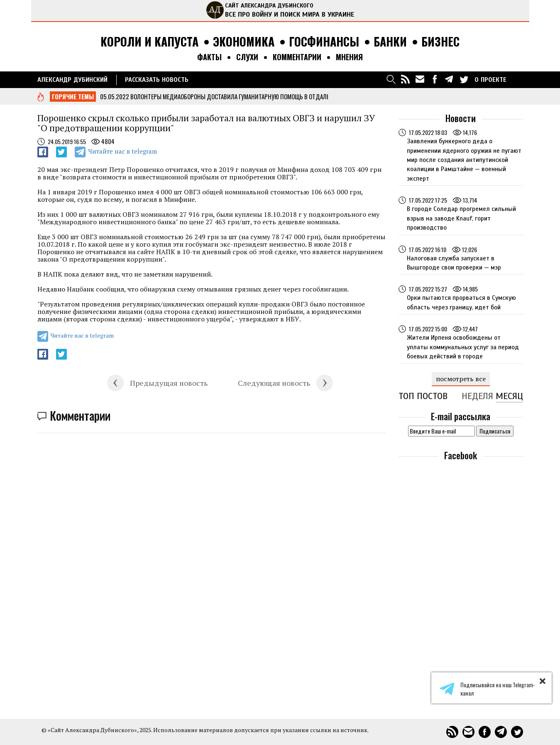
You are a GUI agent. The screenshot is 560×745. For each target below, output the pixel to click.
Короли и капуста (149, 42)
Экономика (244, 42)
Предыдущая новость (169, 383)
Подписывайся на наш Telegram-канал (487, 689)
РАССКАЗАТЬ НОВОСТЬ (157, 80)
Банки (390, 42)
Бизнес (440, 42)
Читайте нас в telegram (122, 151)
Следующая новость (274, 383)
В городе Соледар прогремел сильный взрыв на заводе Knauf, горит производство (461, 218)
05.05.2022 (115, 96)
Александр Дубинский (72, 80)
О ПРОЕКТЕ (490, 80)
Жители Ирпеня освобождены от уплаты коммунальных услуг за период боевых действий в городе (463, 347)
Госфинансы (324, 42)
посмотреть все (461, 379)
